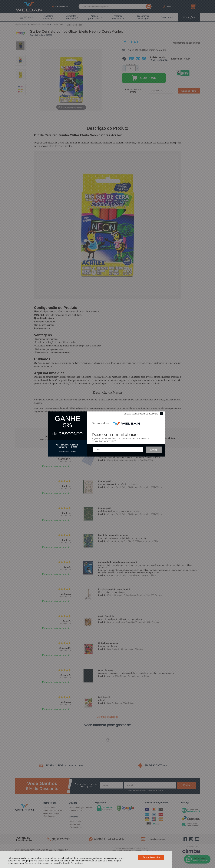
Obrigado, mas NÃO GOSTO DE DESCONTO (141, 414)
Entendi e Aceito (151, 857)
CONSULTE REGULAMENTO (67, 452)
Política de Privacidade (71, 863)
